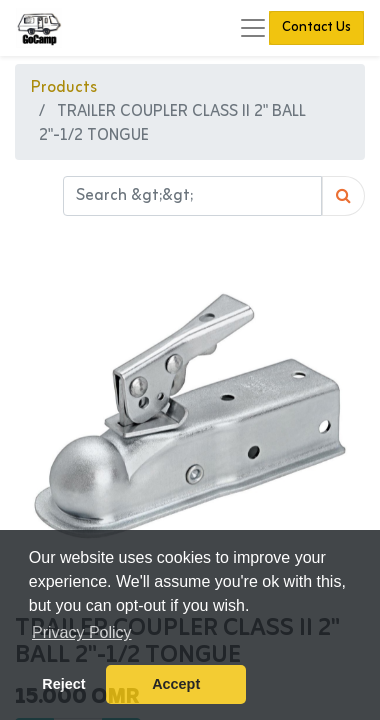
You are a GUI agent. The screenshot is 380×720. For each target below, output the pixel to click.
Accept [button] (176, 684)
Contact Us (316, 27)
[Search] (343, 196)
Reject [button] (63, 684)
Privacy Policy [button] (82, 632)
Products (64, 88)
